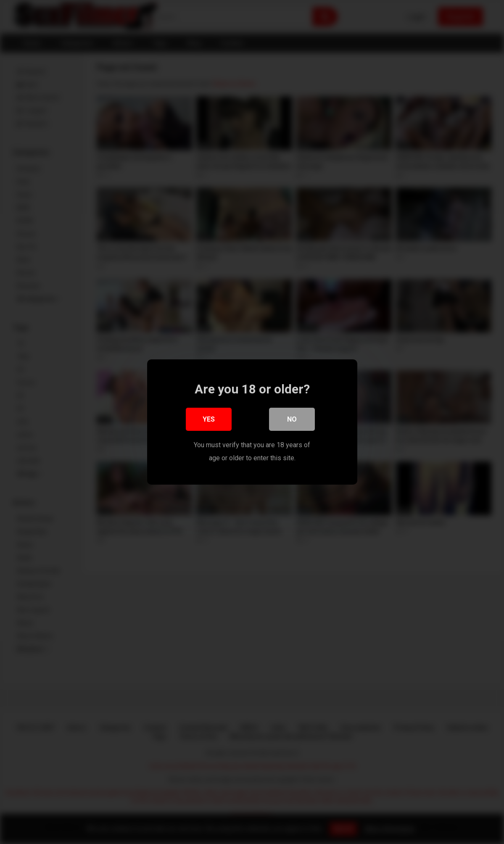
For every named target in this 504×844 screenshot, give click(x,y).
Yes (209, 420)
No (292, 420)
